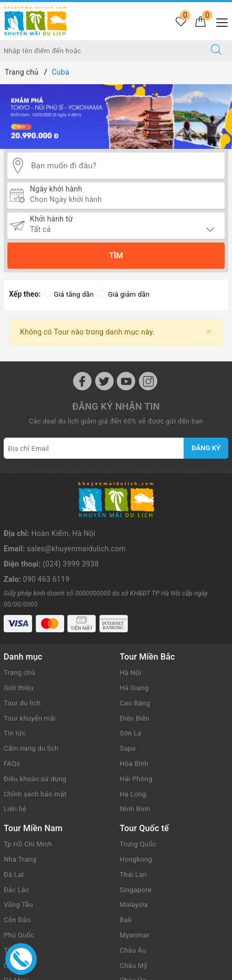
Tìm (116, 256)
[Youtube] (126, 381)
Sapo (136, 969)
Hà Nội (131, 625)
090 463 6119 (47, 540)
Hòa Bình (134, 716)
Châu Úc (133, 933)
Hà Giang (134, 640)
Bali (126, 872)
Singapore (136, 842)
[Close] (209, 332)
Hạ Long (133, 747)
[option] (116, 117)
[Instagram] (148, 381)
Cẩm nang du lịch (31, 701)
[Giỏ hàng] (200, 22)
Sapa (128, 701)
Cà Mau (16, 933)
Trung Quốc (138, 797)
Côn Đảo (17, 872)
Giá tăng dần (68, 294)
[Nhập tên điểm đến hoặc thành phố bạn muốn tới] (100, 50)
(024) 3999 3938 (71, 525)
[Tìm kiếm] (216, 50)
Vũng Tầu (18, 857)
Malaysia (134, 857)
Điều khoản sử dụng (35, 731)
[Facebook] (82, 381)
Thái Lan (134, 827)
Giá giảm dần (123, 294)
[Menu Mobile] (219, 21)
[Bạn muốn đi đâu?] (125, 166)
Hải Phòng (136, 731)
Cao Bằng (135, 656)
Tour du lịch (22, 656)
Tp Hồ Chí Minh (28, 797)
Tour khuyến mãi (30, 671)
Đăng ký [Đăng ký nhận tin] (206, 448)
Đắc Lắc (16, 842)
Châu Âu (133, 903)
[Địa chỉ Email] (94, 448)
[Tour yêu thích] (181, 22)
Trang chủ (19, 625)
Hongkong (136, 812)
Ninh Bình (135, 761)
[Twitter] (104, 381)
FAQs (12, 716)
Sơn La (131, 686)
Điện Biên (135, 671)
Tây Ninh (17, 903)
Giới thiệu (19, 640)
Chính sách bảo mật (35, 747)
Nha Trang (20, 812)
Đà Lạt (14, 827)
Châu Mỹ (134, 918)
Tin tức (15, 686)
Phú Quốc (19, 888)
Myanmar (135, 888)
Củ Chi (14, 918)
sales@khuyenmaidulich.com (76, 510)
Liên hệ (15, 761)
